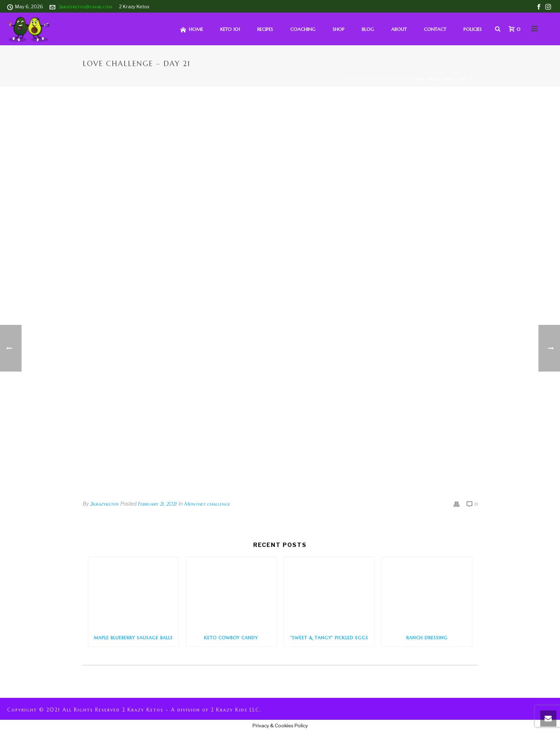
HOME (192, 29)
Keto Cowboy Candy (231, 638)
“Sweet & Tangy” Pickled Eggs (329, 638)
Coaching (303, 29)
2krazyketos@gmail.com (85, 7)
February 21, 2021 (157, 504)
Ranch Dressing (427, 638)
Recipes (265, 29)
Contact (435, 29)
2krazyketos (104, 504)
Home (354, 79)
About (399, 29)
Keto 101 (230, 29)
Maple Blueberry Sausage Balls (133, 638)
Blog (368, 29)
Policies (473, 29)
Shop (339, 29)
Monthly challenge (387, 79)
